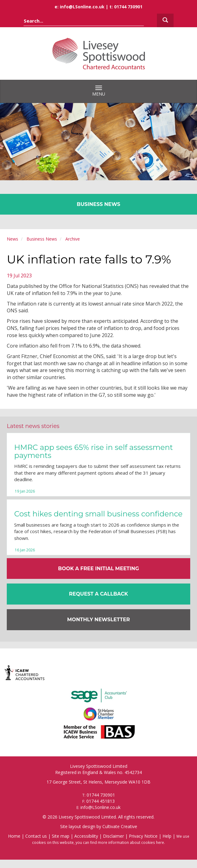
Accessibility (86, 836)
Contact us (36, 836)
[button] (98, 594)
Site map (61, 836)
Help (167, 836)
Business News (42, 239)
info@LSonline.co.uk (82, 7)
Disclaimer (113, 836)
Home (14, 836)
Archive (73, 239)
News (12, 239)
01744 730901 (128, 7)
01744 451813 (101, 801)
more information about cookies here (131, 842)
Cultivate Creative (120, 826)
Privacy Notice (143, 836)
